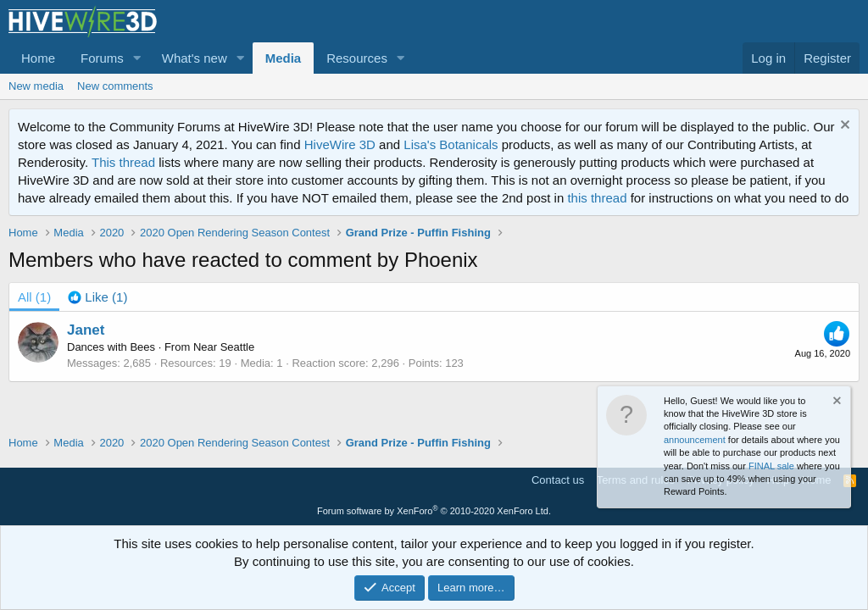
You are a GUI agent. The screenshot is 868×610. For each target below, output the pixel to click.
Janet (86, 330)
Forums (102, 58)
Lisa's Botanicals (451, 144)
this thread (597, 198)
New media (36, 86)
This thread (123, 162)
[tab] (97, 297)
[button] (137, 58)
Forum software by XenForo (434, 511)
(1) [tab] (34, 297)
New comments (115, 86)
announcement (695, 440)
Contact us (558, 480)
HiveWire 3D (340, 144)
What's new (195, 58)
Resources (357, 58)
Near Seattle (224, 347)
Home (38, 58)
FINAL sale (771, 466)
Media (284, 58)
